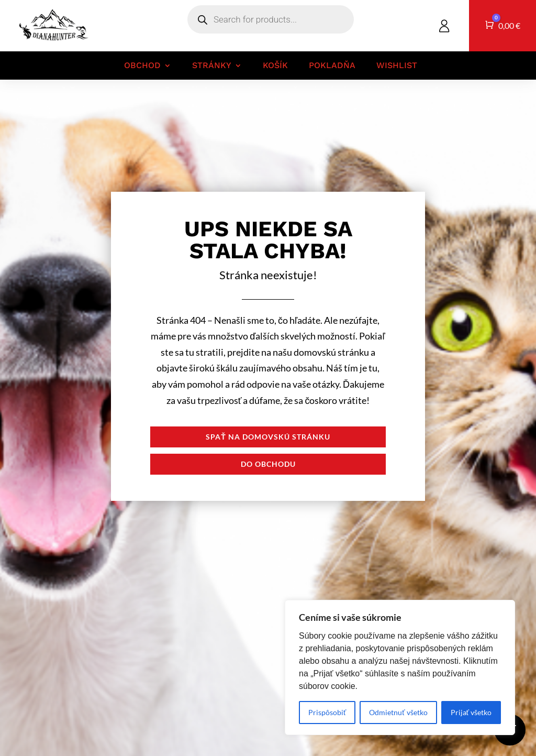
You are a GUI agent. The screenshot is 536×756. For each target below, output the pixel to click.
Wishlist (397, 65)
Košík (275, 65)
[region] (400, 667)
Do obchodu (268, 464)
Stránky (212, 65)
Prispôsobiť (327, 712)
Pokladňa (332, 65)
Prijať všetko (471, 712)
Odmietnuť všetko (398, 712)
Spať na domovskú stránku (268, 437)
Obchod (142, 65)
